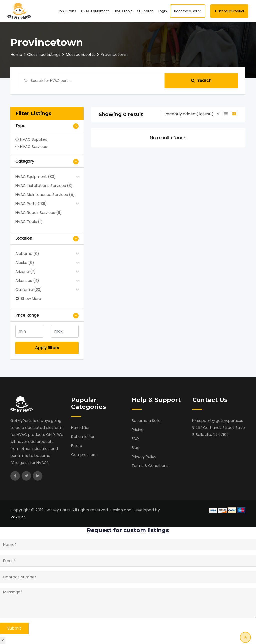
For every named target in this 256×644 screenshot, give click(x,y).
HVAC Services (34, 147)
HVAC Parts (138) (31, 203)
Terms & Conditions (150, 466)
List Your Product (231, 11)
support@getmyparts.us (220, 421)
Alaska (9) (25, 262)
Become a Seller (188, 11)
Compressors (84, 455)
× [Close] (3, 640)
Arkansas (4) (27, 280)
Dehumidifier (83, 437)
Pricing (138, 430)
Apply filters (47, 348)
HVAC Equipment (95, 11)
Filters (77, 446)
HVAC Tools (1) (29, 221)
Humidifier (80, 428)
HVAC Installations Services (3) (44, 185)
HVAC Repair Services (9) (39, 212)
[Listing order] (191, 114)
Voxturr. (18, 517)
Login (163, 11)
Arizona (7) (26, 271)
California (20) (29, 289)
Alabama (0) (27, 253)
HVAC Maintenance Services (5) (45, 194)
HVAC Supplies (34, 139)
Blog (136, 448)
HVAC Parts (67, 11)
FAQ (135, 439)
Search (148, 11)
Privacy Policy (144, 457)
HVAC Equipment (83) (36, 176)
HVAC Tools (123, 11)
